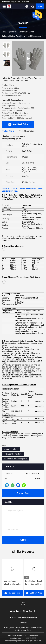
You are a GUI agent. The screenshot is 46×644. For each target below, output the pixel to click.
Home (4, 32)
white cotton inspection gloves (15, 459)
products (13, 32)
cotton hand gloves (11, 449)
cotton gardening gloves (13, 454)
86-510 (40, 2)
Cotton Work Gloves (26, 32)
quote (40, 6)
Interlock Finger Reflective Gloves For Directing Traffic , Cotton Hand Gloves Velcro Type (12, 583)
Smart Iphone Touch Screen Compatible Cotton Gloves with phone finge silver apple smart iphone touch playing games (34, 583)
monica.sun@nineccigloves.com (16, 2)
